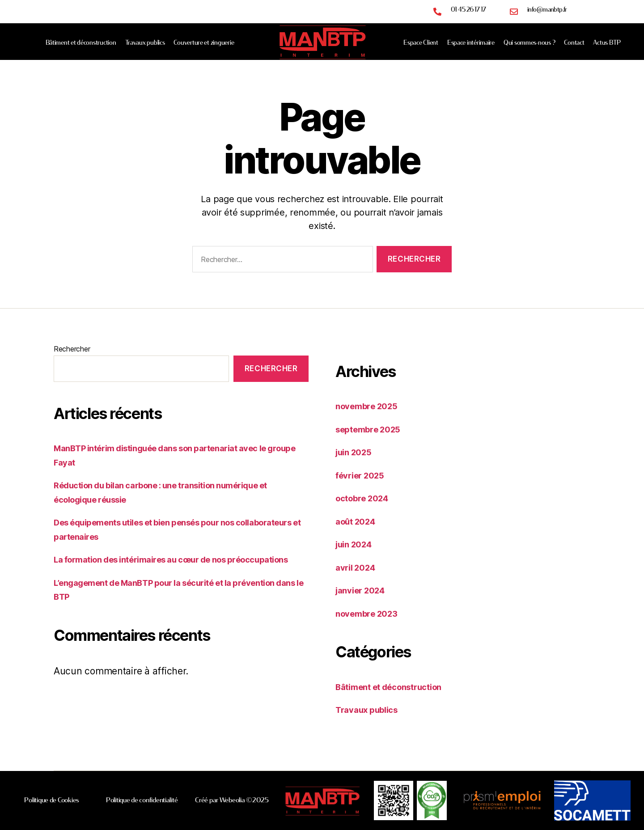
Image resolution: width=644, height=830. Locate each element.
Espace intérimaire (471, 43)
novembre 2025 (371, 406)
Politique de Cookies (52, 800)
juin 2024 (357, 544)
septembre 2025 (373, 429)
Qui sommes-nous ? (529, 43)
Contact (574, 43)
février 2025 (363, 475)
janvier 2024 (364, 590)
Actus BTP (607, 43)
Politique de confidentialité (142, 800)
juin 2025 (356, 452)
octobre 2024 (366, 498)
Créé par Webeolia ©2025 (232, 800)
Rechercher (72, 349)
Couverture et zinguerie (204, 43)
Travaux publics (145, 43)
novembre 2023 (371, 613)
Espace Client (421, 43)
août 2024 (358, 521)
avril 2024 (358, 567)
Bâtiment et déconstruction (81, 43)
